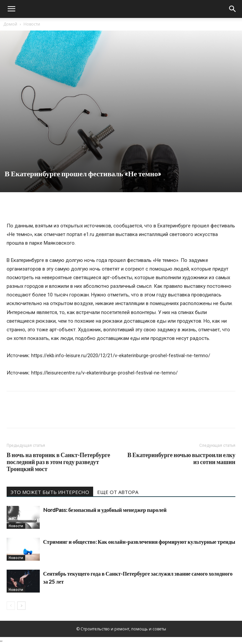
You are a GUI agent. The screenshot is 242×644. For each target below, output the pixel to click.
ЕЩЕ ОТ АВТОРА (118, 492)
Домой (10, 24)
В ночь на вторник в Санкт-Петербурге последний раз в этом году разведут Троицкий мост (58, 462)
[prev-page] (11, 606)
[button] (11, 9)
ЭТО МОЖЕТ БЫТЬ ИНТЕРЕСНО (50, 492)
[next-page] (21, 606)
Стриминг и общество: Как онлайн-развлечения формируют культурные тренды (139, 542)
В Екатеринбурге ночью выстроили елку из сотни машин (181, 458)
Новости (32, 24)
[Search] (233, 9)
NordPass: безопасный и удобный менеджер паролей (105, 510)
